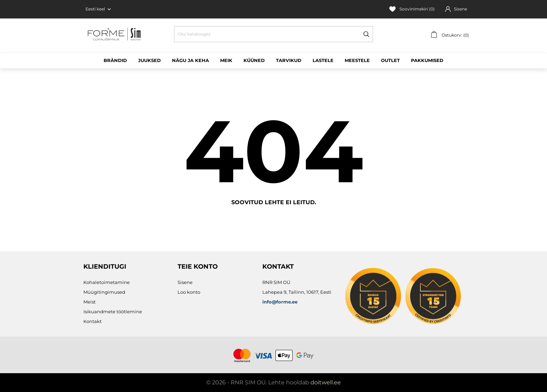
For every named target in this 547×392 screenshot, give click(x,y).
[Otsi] (273, 34)
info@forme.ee (280, 302)
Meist (89, 302)
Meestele (357, 60)
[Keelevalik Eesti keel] (99, 9)
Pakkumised (427, 60)
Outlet (390, 60)
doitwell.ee (326, 382)
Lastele (323, 60)
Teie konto (198, 267)
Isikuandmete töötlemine (113, 312)
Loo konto (189, 292)
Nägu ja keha (190, 60)
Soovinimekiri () (412, 9)
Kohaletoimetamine (107, 282)
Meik (226, 60)
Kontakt (92, 321)
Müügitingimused (104, 292)
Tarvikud (289, 60)
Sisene (185, 282)
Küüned (254, 60)
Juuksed (149, 60)
